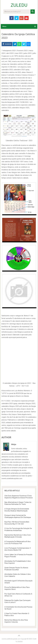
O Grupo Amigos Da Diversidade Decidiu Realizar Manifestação (17, 510)
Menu (4, 26)
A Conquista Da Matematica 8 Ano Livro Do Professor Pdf (18, 542)
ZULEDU (19, 5)
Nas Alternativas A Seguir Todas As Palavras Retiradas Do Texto (18, 503)
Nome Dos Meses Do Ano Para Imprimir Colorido (16, 621)
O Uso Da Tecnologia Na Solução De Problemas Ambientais (18, 529)
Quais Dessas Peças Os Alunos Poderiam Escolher (16, 569)
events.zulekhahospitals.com (11, 639)
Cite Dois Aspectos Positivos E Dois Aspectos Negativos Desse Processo (19, 497)
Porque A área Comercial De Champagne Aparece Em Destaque (18, 516)
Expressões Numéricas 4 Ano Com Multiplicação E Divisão (18, 536)
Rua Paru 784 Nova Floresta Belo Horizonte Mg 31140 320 (17, 523)
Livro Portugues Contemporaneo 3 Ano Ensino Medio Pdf (18, 549)
